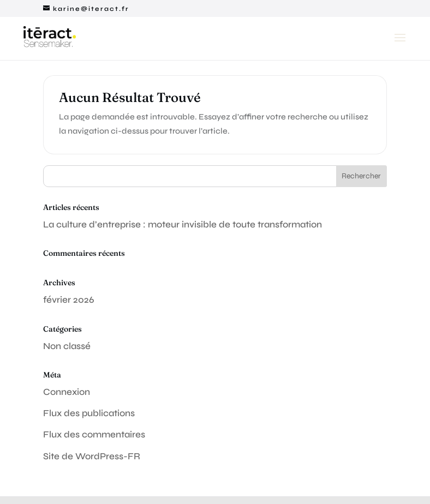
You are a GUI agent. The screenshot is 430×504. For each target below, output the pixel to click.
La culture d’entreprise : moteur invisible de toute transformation (183, 224)
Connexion (67, 392)
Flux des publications (89, 413)
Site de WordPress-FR (92, 456)
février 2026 (69, 300)
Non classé (67, 346)
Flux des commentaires (94, 434)
